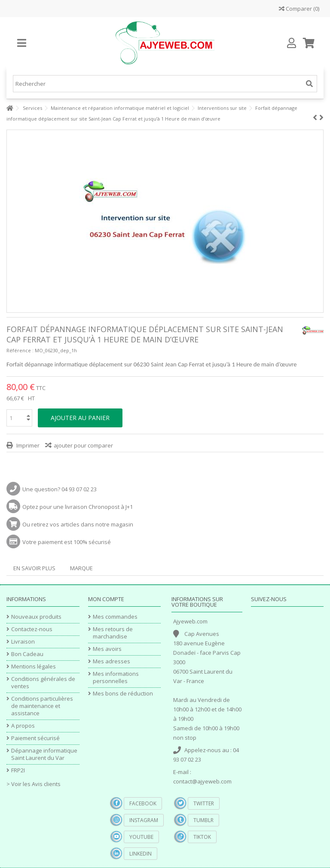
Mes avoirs (107, 649)
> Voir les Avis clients (34, 784)
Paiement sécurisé (35, 738)
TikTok (202, 837)
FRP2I (18, 770)
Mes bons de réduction (123, 694)
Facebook (143, 803)
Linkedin (141, 854)
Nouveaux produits (36, 617)
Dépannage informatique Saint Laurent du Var (44, 754)
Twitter (204, 803)
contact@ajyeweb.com (202, 781)
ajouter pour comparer (83, 445)
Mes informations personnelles (116, 677)
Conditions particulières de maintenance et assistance (42, 706)
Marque (81, 568)
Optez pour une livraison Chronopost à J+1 (78, 507)
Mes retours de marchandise (113, 633)
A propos (23, 726)
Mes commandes (115, 617)
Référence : (20, 350)
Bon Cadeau (27, 654)
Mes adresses (112, 661)
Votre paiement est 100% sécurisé (67, 542)
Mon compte (106, 599)
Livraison (23, 642)
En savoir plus (34, 568)
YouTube (141, 837)
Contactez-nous (32, 629)
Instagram (144, 820)
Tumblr (203, 820)
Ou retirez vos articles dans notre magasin (78, 524)
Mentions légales (34, 667)
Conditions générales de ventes (43, 683)
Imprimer (27, 445)
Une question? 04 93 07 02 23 (60, 489)
